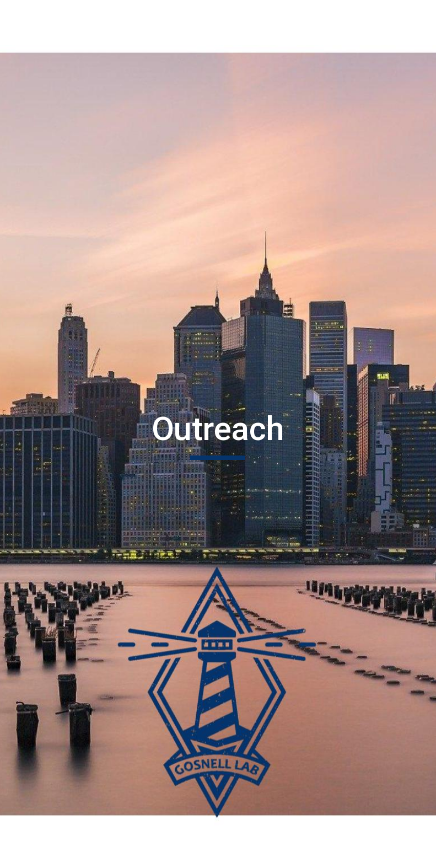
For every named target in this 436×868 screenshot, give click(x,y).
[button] (218, 848)
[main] (218, 434)
